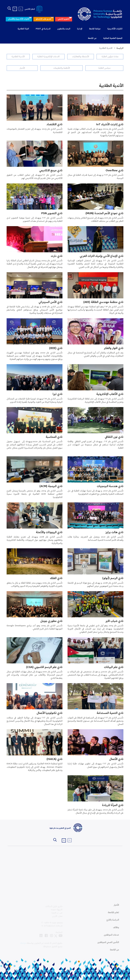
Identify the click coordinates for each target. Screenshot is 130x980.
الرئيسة (120, 48)
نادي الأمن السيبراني (51, 302)
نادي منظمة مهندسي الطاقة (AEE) (103, 302)
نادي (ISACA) (55, 759)
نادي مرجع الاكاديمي (51, 171)
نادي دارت (57, 256)
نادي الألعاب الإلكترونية (110, 394)
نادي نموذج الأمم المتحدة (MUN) (104, 213)
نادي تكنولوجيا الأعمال (50, 713)
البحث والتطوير (64, 29)
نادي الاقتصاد (55, 124)
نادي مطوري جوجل (51, 621)
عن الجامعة (92, 38)
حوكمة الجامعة (95, 29)
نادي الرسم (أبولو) (113, 578)
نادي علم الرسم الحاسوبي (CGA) (44, 667)
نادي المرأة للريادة (113, 805)
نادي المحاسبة (54, 437)
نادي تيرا (58, 394)
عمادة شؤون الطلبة (110, 57)
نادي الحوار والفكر (114, 348)
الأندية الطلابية (18, 57)
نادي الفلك (56, 578)
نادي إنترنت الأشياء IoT (110, 124)
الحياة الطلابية (23, 29)
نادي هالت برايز (114, 532)
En (21, 9)
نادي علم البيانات (114, 667)
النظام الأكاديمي (34, 9)
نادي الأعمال (116, 759)
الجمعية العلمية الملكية (113, 38)
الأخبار (22, 68)
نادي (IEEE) (56, 348)
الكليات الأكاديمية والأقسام (19, 19)
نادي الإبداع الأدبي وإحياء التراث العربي (102, 256)
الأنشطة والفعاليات (81, 57)
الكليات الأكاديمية (115, 29)
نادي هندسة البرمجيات (110, 486)
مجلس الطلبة (104, 68)
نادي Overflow (115, 171)
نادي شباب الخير (114, 621)
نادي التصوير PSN (52, 213)
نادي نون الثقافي (114, 437)
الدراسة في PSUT (43, 29)
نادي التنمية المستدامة (110, 713)
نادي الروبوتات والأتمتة (49, 532)
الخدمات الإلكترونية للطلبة (48, 57)
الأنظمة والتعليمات (62, 68)
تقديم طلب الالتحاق (44, 19)
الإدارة (80, 29)
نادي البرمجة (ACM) (51, 486)
